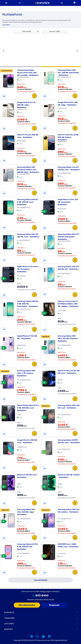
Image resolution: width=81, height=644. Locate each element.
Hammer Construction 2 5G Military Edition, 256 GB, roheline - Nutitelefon (68, 304)
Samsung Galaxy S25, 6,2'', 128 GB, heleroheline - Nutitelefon (68, 73)
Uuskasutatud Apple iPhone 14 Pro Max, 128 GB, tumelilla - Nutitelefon (28, 73)
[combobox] (21, 3)
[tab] (20, 67)
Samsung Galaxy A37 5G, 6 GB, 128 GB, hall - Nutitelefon (28, 547)
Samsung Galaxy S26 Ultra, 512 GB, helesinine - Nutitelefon (68, 338)
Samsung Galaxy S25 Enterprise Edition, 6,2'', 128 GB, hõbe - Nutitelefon (28, 170)
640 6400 (42, 595)
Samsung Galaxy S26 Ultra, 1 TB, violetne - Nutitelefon (26, 373)
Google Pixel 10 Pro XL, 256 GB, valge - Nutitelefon (27, 105)
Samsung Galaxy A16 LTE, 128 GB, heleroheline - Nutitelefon (68, 237)
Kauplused (54, 605)
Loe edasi (6, 25)
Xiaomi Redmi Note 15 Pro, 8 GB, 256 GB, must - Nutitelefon (28, 408)
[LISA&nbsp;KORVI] (34, 96)
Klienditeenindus (27, 605)
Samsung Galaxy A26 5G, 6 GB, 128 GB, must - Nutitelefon (28, 202)
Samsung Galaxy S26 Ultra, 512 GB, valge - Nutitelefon (26, 512)
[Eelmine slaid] (4, 51)
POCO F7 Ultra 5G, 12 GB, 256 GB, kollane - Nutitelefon (68, 137)
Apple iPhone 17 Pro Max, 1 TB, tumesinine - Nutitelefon (28, 269)
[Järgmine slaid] (77, 51)
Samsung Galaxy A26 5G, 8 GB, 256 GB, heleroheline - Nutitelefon (28, 304)
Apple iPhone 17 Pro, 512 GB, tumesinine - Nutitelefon (68, 202)
